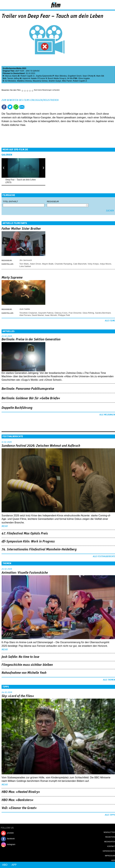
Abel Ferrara (25, 315)
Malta (19, 68)
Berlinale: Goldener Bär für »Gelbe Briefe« (31, 398)
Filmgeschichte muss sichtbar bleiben (27, 665)
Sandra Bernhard (103, 313)
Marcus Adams (11, 76)
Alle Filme (110, 321)
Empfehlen (22, 107)
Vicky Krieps (93, 264)
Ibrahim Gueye (55, 81)
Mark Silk (100, 76)
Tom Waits (24, 264)
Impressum (110, 856)
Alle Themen (109, 680)
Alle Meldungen (107, 415)
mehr (5, 526)
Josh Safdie (25, 309)
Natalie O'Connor (38, 78)
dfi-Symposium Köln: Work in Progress (28, 542)
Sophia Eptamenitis (44, 76)
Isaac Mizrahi (51, 315)
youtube (10, 833)
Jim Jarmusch (26, 260)
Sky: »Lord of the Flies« (18, 696)
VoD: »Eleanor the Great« (19, 808)
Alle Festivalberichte (104, 556)
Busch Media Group (56, 78)
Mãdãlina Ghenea (24, 81)
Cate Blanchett (80, 264)
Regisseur (53, 202)
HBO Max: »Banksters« (17, 800)
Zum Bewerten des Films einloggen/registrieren (30, 100)
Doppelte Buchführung (17, 408)
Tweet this (10, 107)
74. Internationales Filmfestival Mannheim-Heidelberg (39, 549)
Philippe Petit (64, 315)
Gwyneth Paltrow (46, 313)
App (14, 865)
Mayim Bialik (48, 264)
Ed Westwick (10, 81)
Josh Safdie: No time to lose (20, 657)
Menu (4, 5)
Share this (4, 107)
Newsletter (109, 832)
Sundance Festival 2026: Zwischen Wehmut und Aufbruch (41, 446)
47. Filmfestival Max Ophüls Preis (25, 534)
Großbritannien (9, 68)
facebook (11, 839)
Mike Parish (67, 81)
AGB (113, 860)
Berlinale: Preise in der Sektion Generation (31, 339)
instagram (11, 844)
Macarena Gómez (40, 81)
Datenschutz (109, 851)
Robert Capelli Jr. (28, 76)
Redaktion (110, 837)
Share (16, 107)
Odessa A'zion (61, 313)
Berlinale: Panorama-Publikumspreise (28, 389)
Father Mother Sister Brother (21, 229)
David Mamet (38, 315)
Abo (5, 865)
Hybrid (25, 78)
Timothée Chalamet (28, 313)
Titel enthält (10, 202)
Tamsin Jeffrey (13, 78)
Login (104, 5)
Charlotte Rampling (63, 264)
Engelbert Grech (75, 76)
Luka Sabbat (25, 266)
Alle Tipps (110, 815)
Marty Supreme (12, 278)
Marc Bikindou (61, 76)
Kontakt (111, 846)
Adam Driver (35, 264)
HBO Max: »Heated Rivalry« (21, 792)
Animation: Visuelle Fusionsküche (25, 573)
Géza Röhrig (88, 313)
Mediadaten (110, 842)
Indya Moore (105, 264)
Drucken (28, 107)
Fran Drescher (75, 313)
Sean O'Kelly (88, 76)
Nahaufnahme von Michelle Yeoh (24, 673)
